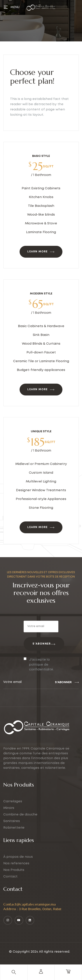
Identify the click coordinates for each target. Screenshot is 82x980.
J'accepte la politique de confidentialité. (41, 665)
